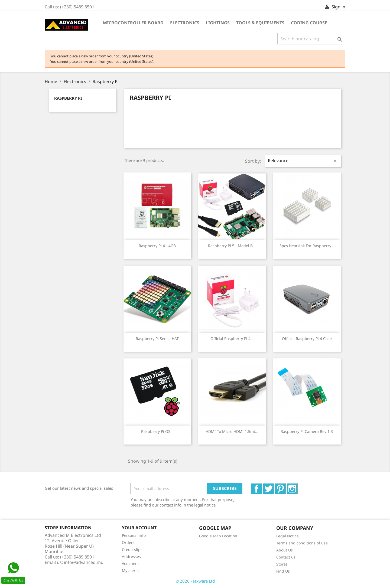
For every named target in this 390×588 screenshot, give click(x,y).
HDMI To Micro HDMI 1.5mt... (232, 431)
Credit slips (132, 549)
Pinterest (286, 486)
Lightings (218, 23)
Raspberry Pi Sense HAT (157, 339)
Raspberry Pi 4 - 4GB (157, 246)
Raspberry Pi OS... (157, 431)
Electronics (185, 23)
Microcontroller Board (133, 23)
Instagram (298, 486)
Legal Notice (287, 536)
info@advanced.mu (84, 562)
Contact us (286, 557)
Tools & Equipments (260, 23)
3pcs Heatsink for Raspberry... (307, 246)
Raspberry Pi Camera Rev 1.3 (307, 431)
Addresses (131, 556)
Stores (282, 564)
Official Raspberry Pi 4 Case (307, 339)
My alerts (130, 571)
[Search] (311, 39)
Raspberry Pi (68, 98)
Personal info (134, 535)
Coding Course (309, 23)
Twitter (274, 486)
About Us (285, 550)
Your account (139, 528)
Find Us (283, 571)
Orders (128, 542)
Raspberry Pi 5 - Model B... (232, 246)
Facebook (262, 486)
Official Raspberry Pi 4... (232, 339)
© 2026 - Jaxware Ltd (195, 581)
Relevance (303, 161)
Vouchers (130, 563)
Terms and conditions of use (302, 543)
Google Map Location (218, 536)
